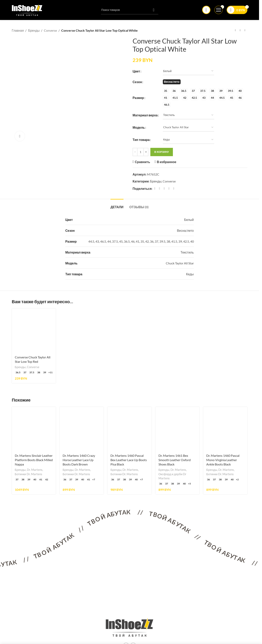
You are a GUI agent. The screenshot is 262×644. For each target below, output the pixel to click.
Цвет (136, 71)
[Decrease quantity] (135, 152)
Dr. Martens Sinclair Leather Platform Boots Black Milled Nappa (34, 460)
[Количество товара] (140, 152)
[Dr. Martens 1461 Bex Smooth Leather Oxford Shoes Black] (177, 429)
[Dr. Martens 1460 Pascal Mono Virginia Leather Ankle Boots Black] (225, 429)
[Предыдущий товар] (236, 30)
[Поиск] (130, 10)
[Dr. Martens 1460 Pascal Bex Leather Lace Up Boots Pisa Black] (129, 429)
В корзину (162, 152)
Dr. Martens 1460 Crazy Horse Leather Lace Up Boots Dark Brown (79, 460)
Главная (18, 30)
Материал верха (145, 115)
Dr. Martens (35, 470)
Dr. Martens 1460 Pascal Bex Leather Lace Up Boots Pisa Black (129, 460)
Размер (138, 97)
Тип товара (141, 140)
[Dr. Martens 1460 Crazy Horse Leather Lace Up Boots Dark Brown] (82, 429)
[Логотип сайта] (27, 9)
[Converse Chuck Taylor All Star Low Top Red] (34, 331)
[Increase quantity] (146, 152)
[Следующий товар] (245, 30)
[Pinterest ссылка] (164, 188)
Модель (139, 127)
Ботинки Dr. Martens (29, 474)
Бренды (34, 30)
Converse (50, 30)
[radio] (172, 82)
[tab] (117, 205)
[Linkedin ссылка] (169, 188)
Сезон (137, 82)
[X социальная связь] (159, 188)
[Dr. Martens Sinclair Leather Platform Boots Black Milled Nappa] (34, 429)
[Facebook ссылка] (155, 188)
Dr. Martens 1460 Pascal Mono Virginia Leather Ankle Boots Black (223, 460)
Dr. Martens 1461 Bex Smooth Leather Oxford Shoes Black (175, 460)
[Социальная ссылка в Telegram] (174, 188)
